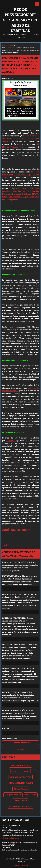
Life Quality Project (13, 795)
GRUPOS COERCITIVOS (20, 765)
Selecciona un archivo (21, 743)
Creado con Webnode (21, 865)
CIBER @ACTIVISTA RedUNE (21, 783)
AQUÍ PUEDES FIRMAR (17, 530)
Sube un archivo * (10, 738)
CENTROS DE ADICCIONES (21, 806)
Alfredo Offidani (21, 789)
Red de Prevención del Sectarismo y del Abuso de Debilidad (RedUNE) (20, 138)
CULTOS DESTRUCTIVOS (21, 777)
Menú (37, 4)
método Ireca (31, 795)
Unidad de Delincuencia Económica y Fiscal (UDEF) (20, 175)
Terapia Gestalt (20, 801)
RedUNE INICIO (8, 45)
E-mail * (6, 729)
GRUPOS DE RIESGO (20, 771)
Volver (7, 545)
